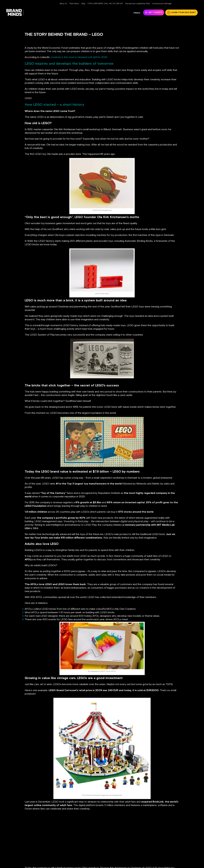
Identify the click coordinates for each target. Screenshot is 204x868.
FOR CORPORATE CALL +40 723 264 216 (105, 3)
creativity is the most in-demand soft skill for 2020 (79, 57)
